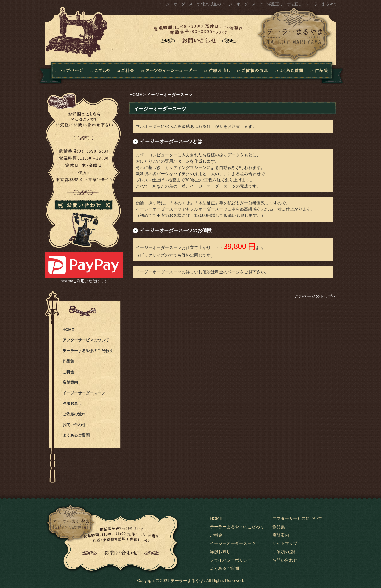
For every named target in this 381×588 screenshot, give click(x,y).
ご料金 (68, 372)
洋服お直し (217, 72)
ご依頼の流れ (253, 72)
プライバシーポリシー (231, 560)
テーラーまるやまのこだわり (88, 351)
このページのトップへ (316, 296)
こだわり (100, 72)
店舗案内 (70, 382)
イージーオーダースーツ (84, 393)
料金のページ (227, 272)
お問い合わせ (74, 425)
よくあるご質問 (76, 435)
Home (61, 72)
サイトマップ (285, 543)
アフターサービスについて (86, 340)
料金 (126, 72)
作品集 (325, 72)
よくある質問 (288, 72)
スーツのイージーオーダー (169, 72)
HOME (136, 95)
